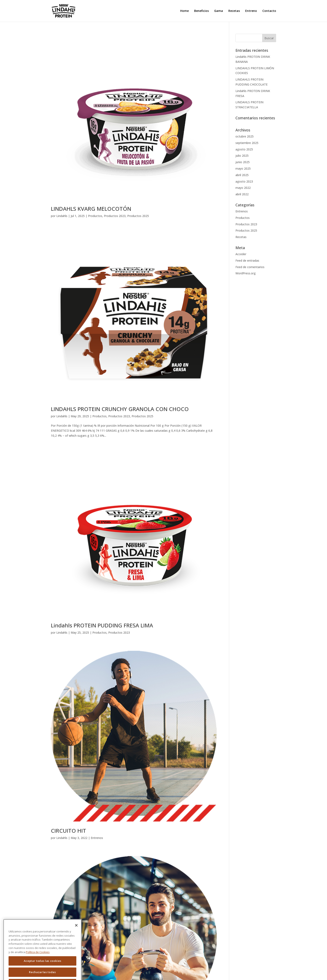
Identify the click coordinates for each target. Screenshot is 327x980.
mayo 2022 (243, 188)
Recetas (234, 11)
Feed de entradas (247, 260)
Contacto (269, 11)
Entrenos (97, 838)
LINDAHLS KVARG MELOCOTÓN (91, 209)
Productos (95, 216)
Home (184, 11)
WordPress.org (246, 273)
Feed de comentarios (250, 267)
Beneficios (201, 11)
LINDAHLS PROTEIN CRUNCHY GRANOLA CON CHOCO (120, 409)
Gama (219, 11)
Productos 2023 (115, 216)
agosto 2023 (244, 181)
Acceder (241, 254)
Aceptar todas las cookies (42, 971)
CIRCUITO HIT (69, 831)
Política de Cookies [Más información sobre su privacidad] (38, 962)
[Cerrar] (76, 935)
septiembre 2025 (247, 143)
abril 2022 (242, 194)
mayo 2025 (243, 168)
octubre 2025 (245, 136)
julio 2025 (242, 156)
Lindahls (62, 216)
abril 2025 (242, 175)
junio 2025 (243, 162)
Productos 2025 (138, 216)
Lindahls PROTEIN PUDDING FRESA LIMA (102, 625)
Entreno (251, 11)
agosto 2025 (244, 149)
